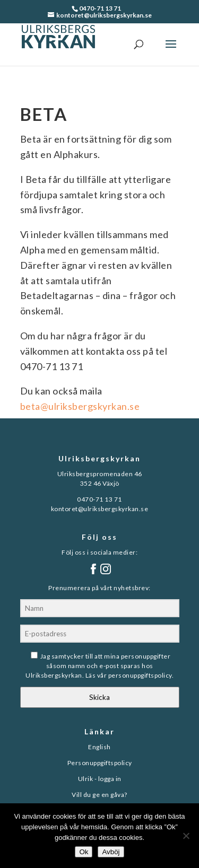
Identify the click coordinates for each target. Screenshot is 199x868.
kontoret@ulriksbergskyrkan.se (100, 509)
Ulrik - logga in (100, 779)
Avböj (111, 852)
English (99, 747)
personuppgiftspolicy (140, 675)
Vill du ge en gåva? (99, 795)
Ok (84, 852)
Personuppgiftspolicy (100, 763)
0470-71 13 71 (100, 8)
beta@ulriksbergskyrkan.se (80, 406)
